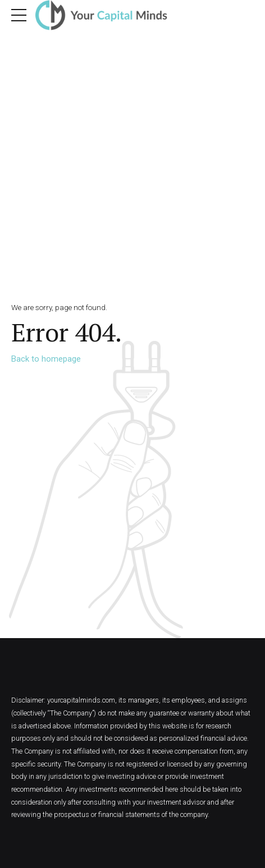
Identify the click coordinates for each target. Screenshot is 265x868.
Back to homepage (46, 359)
